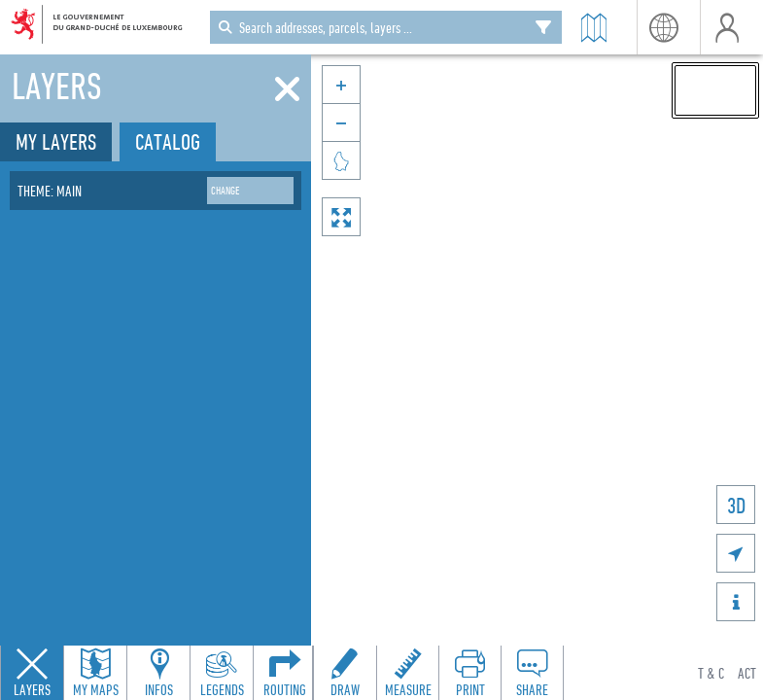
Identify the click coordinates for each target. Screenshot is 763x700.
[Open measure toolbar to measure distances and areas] (407, 673)
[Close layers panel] (32, 673)
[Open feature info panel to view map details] (158, 673)
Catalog (168, 141)
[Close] (287, 89)
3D (736, 505)
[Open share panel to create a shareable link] (532, 673)
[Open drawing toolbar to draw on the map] (345, 673)
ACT (747, 673)
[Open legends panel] (222, 673)
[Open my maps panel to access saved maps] (95, 673)
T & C (711, 673)
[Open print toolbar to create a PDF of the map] (469, 673)
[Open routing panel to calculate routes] (285, 673)
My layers (56, 141)
